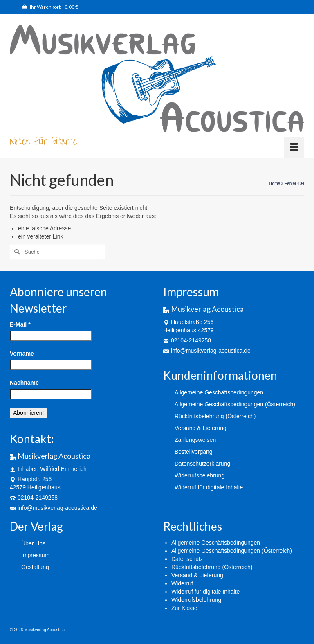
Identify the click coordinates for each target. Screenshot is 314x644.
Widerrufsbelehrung (196, 600)
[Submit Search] (16, 252)
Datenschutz (187, 559)
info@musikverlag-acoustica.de (54, 508)
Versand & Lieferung (197, 575)
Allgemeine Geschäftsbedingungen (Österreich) (232, 551)
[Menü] (294, 147)
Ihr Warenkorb (50, 7)
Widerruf (182, 583)
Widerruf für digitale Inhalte (205, 592)
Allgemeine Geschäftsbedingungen (216, 543)
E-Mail (20, 324)
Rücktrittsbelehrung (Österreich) (212, 567)
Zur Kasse (184, 608)
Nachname (24, 383)
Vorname (22, 354)
